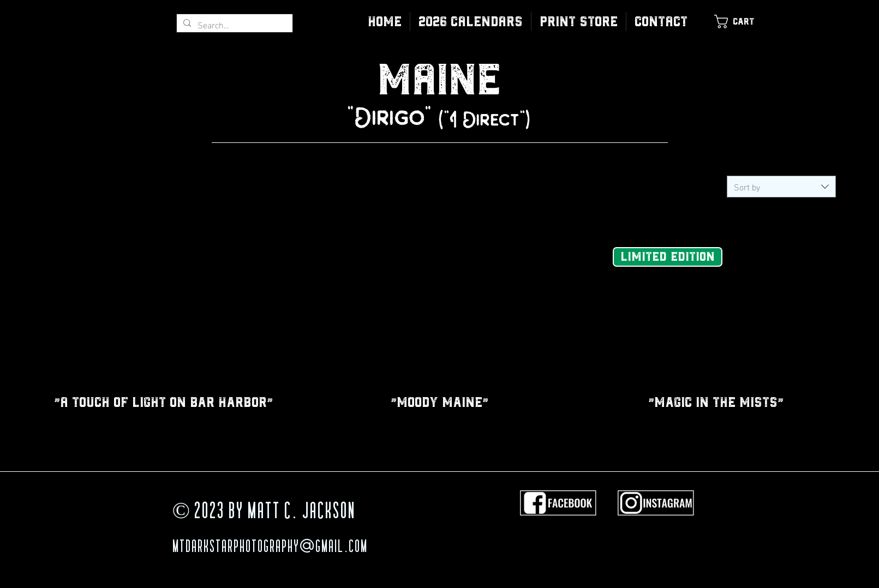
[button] (579, 22)
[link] (740, 22)
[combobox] (781, 187)
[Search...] (234, 25)
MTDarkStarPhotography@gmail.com (270, 548)
